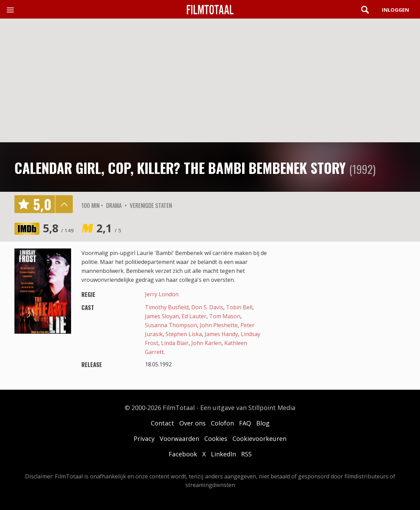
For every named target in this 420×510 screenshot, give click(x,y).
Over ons (192, 423)
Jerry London (162, 294)
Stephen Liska (184, 334)
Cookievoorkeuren (259, 439)
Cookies (216, 439)
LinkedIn (223, 454)
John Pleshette (219, 325)
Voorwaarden (179, 439)
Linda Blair (175, 343)
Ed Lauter (194, 316)
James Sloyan (162, 316)
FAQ (245, 423)
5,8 (58, 228)
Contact (162, 423)
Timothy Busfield (167, 307)
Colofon (222, 423)
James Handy (221, 334)
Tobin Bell (239, 307)
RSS (246, 454)
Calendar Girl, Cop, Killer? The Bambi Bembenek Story (180, 168)
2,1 (109, 228)
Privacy (144, 439)
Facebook (183, 454)
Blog (263, 423)
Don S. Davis (207, 307)
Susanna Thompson (171, 325)
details (64, 204)
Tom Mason (225, 316)
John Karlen (206, 343)
